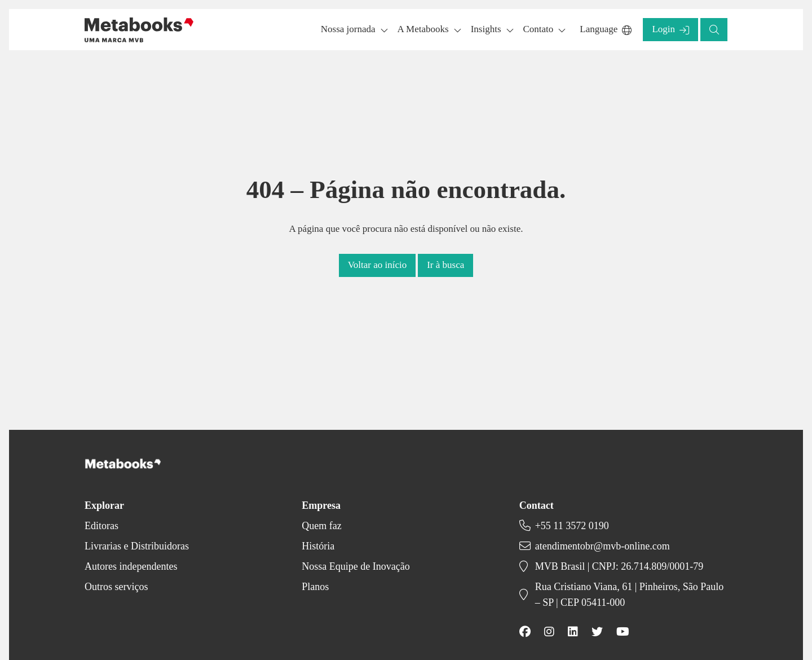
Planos (315, 587)
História (318, 546)
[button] (670, 30)
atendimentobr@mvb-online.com (603, 546)
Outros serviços (116, 587)
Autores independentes (131, 566)
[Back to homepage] (139, 30)
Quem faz (321, 526)
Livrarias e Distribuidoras (137, 546)
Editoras (101, 526)
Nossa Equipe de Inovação (356, 566)
